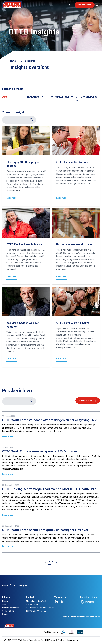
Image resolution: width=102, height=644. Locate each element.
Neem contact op (88, 400)
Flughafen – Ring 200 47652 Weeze (36, 603)
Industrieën (35, 97)
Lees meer (12, 198)
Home (13, 61)
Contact (6, 614)
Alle (4, 97)
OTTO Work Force (86, 98)
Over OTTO (7, 605)
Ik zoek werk (85, 5)
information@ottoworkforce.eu (40, 608)
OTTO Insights (9, 611)
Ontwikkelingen (62, 97)
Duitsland (90, 602)
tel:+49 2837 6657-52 (36, 611)
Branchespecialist (10, 608)
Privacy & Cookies (57, 640)
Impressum (72, 640)
